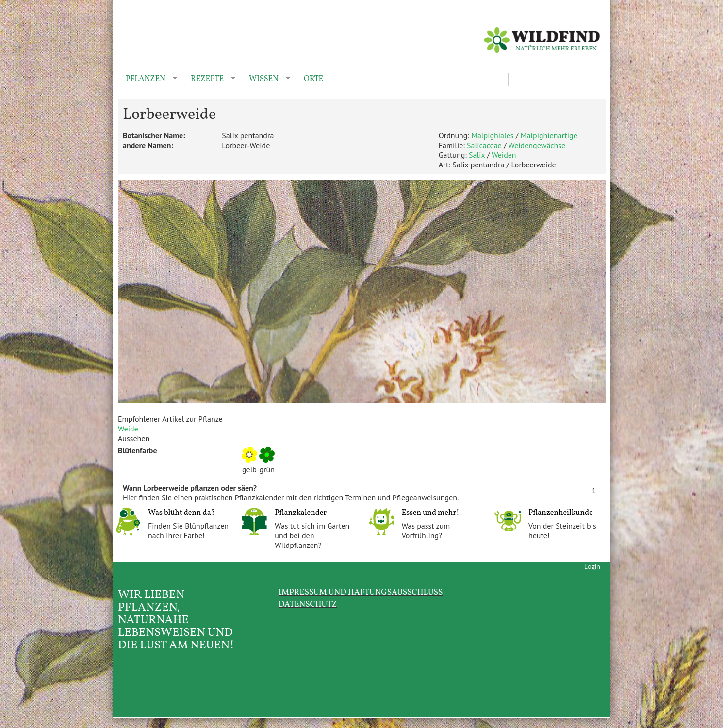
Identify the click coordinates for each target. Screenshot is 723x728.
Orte (313, 79)
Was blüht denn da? (181, 513)
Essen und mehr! (431, 513)
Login (592, 566)
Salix (477, 155)
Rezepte (209, 79)
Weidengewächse (537, 145)
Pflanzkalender (301, 513)
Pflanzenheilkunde (561, 513)
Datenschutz (308, 604)
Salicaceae (484, 145)
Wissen (266, 79)
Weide (128, 429)
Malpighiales (492, 135)
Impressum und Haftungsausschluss (361, 592)
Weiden (504, 155)
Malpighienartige (549, 135)
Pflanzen (148, 79)
